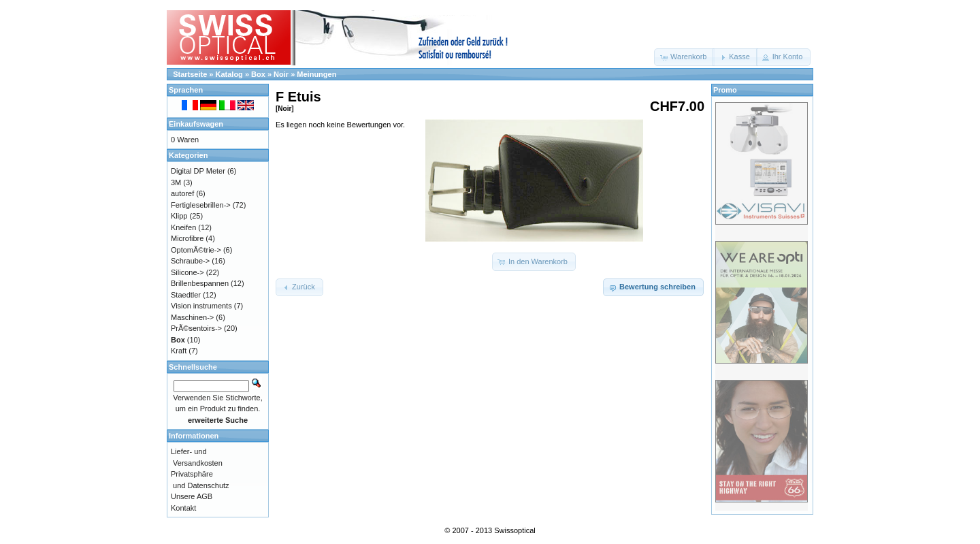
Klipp (179, 216)
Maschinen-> (192, 317)
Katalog (229, 74)
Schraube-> (190, 261)
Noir (281, 74)
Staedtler (186, 295)
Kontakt (183, 508)
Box (258, 74)
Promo (725, 90)
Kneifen (183, 227)
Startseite (190, 74)
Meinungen (316, 74)
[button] (684, 57)
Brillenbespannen (200, 283)
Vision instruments (201, 306)
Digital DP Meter (198, 171)
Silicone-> (187, 272)
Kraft (179, 351)
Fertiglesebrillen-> (201, 205)
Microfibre (187, 238)
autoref (182, 193)
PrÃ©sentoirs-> (196, 328)
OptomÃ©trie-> (196, 250)
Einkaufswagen (196, 124)
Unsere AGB (192, 496)
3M (176, 182)
